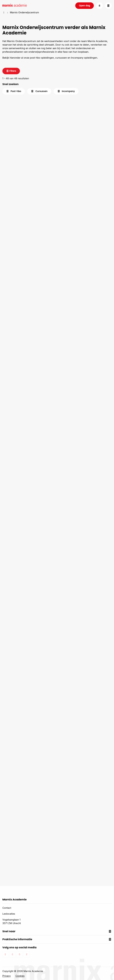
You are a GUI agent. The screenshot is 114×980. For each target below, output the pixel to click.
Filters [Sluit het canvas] (11, 71)
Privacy (7, 976)
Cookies (20, 976)
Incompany (66, 91)
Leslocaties (9, 914)
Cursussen (39, 91)
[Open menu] (108, 6)
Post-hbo (14, 91)
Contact (7, 908)
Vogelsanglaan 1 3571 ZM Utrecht (12, 921)
